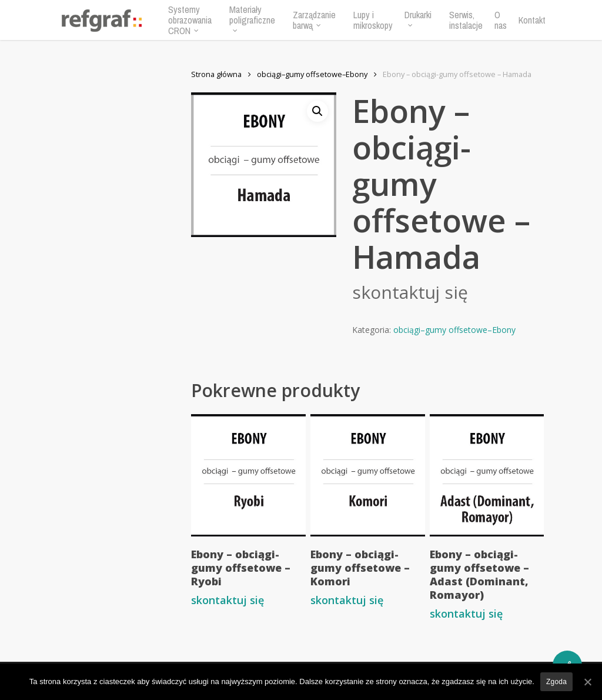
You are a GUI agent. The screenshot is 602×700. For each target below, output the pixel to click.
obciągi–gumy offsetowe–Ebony (312, 74)
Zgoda (556, 682)
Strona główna (216, 74)
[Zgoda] (587, 682)
